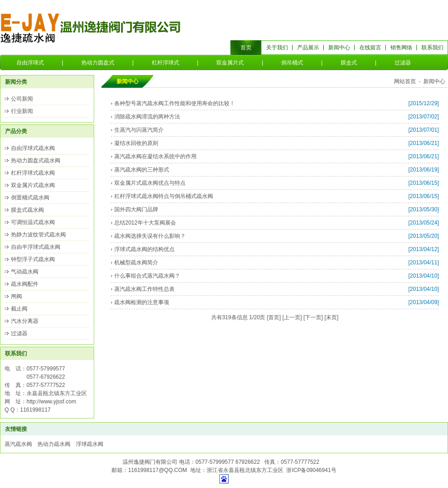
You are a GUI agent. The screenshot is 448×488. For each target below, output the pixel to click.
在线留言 (370, 48)
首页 (246, 48)
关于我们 (277, 48)
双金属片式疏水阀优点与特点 (150, 183)
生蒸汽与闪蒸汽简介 (139, 130)
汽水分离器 (25, 321)
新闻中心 (339, 48)
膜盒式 (349, 63)
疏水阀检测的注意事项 (142, 302)
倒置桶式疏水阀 (30, 198)
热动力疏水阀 (54, 444)
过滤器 (403, 63)
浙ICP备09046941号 (311, 470)
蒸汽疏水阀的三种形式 (142, 170)
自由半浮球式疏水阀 (36, 247)
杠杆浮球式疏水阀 (33, 173)
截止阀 (19, 309)
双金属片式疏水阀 (33, 185)
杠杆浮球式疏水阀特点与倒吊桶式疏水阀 (164, 196)
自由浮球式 (30, 63)
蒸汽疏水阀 (18, 444)
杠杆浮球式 (165, 63)
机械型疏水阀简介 (136, 263)
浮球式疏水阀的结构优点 (144, 249)
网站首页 (405, 81)
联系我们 (432, 48)
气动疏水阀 (25, 272)
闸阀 (16, 296)
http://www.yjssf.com (51, 402)
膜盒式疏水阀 (27, 210)
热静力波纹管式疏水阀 (38, 235)
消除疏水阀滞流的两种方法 (147, 117)
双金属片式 (230, 63)
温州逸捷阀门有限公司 (91, 27)
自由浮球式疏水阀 (33, 148)
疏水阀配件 (25, 284)
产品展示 (308, 48)
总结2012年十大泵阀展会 (145, 223)
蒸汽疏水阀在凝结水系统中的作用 (155, 156)
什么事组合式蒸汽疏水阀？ (147, 276)
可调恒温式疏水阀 (33, 222)
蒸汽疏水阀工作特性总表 (144, 289)
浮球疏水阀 (90, 444)
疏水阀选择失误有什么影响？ (150, 236)
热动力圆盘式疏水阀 (36, 161)
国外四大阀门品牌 (136, 209)
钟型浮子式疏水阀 (33, 259)
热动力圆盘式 (98, 63)
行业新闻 (22, 111)
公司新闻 (22, 99)
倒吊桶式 (292, 63)
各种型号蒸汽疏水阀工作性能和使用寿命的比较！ (175, 103)
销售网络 (401, 48)
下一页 (313, 317)
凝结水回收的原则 (136, 143)
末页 (331, 317)
